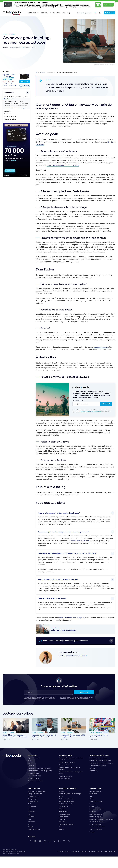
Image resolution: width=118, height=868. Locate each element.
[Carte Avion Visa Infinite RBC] (10, 80)
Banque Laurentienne (35, 794)
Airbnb (92, 799)
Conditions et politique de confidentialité (90, 411)
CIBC (30, 809)
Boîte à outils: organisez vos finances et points (71, 759)
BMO (30, 804)
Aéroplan (92, 768)
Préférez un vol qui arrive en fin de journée (16, 104)
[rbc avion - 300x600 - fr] (16, 177)
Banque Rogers (33, 799)
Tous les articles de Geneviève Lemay (72, 656)
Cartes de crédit (34, 789)
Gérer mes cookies (110, 851)
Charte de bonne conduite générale (40, 771)
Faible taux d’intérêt (96, 814)
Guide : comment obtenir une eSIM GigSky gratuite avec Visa (44, 736)
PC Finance (32, 817)
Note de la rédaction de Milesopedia (105, 65)
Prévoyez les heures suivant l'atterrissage (16, 106)
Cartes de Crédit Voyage (98, 766)
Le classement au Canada (98, 758)
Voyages (92, 832)
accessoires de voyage (80, 541)
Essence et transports (97, 809)
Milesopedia (33, 755)
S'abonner (111, 13)
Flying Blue (62, 809)
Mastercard (93, 794)
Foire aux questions (10, 119)
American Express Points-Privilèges (70, 794)
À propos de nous (34, 758)
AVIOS (61, 796)
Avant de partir (9, 99)
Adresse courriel (78, 400)
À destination (8, 114)
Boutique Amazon (65, 779)
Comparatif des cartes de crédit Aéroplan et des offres (73, 736)
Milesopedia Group (34, 773)
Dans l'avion (8, 111)
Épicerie (92, 806)
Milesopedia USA (33, 778)
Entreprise (93, 804)
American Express (95, 791)
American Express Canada (37, 791)
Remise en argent (95, 817)
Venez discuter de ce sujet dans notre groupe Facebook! (66, 641)
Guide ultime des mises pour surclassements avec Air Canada (15, 736)
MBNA (30, 814)
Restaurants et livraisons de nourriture (102, 819)
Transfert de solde (96, 829)
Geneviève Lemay (69, 652)
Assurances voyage (96, 801)
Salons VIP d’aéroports (97, 822)
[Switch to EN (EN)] (100, 13)
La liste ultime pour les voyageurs (74, 629)
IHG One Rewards (64, 814)
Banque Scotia (33, 801)
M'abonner (106, 404)
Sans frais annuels (95, 824)
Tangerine (31, 822)
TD (29, 824)
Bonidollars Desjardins (66, 804)
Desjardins (32, 812)
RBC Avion (62, 822)
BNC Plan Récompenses (67, 801)
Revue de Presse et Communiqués (39, 768)
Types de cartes (95, 789)
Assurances (93, 771)
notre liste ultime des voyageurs (72, 618)
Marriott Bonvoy (64, 817)
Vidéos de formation (66, 776)
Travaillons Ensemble (63, 851)
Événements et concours (67, 762)
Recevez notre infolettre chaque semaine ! (69, 768)
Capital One (32, 806)
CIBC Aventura (64, 806)
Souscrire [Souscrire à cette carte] (25, 82)
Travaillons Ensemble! (35, 781)
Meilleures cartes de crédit (99, 755)
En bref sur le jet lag (10, 117)
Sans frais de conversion (98, 827)
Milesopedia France (34, 776)
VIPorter (61, 829)
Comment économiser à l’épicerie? (98, 736)
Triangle (31, 827)
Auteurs (31, 760)
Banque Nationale (34, 796)
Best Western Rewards (66, 799)
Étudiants (93, 812)
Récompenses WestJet (66, 824)
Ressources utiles (65, 755)
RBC (29, 819)
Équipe (30, 763)
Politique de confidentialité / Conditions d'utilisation (87, 851)
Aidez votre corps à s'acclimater (14, 101)
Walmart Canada (34, 829)
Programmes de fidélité (68, 789)
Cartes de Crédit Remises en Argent (101, 763)
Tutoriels (12, 34)
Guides (5, 34)
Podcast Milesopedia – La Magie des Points (71, 773)
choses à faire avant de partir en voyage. (63, 165)
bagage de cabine (101, 347)
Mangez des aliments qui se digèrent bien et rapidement (17, 108)
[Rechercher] (96, 13)
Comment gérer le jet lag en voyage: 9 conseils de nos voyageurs (17, 96)
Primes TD (62, 819)
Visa (91, 796)
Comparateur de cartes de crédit (100, 760)
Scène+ (61, 827)
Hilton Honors (63, 812)
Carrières (31, 766)
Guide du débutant (65, 765)
